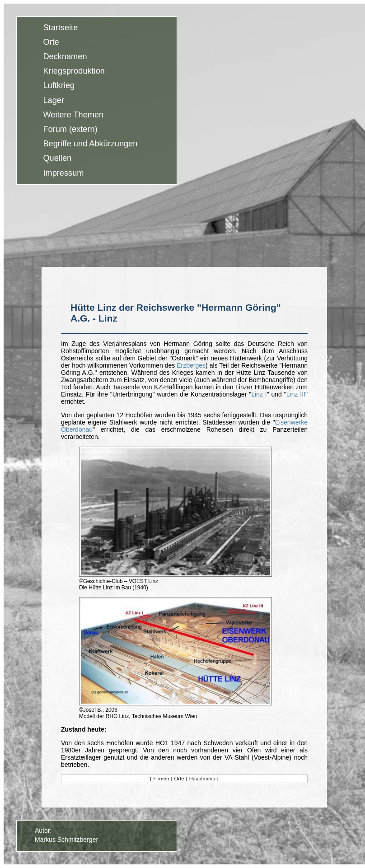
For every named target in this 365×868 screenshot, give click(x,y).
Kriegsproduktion (74, 71)
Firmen (161, 779)
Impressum (63, 173)
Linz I (259, 394)
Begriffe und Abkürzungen (90, 144)
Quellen (57, 159)
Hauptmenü (202, 779)
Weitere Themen (73, 115)
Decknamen (65, 56)
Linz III (296, 394)
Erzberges (191, 365)
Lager (54, 100)
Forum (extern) (70, 129)
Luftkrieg (59, 86)
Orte (51, 42)
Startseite (60, 28)
